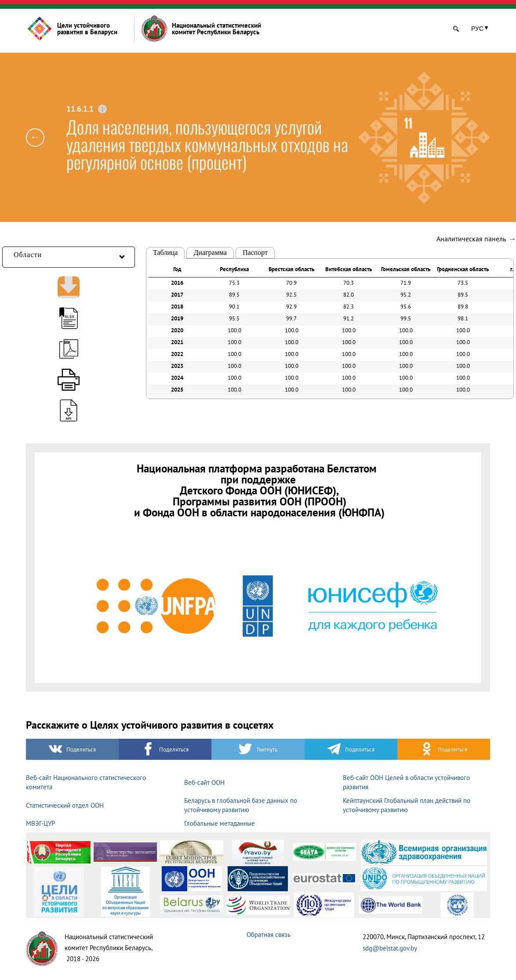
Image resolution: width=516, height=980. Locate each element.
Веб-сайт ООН (204, 782)
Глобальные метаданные (220, 823)
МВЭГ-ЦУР (40, 823)
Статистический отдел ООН (65, 805)
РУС (477, 29)
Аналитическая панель (476, 239)
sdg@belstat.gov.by (390, 948)
